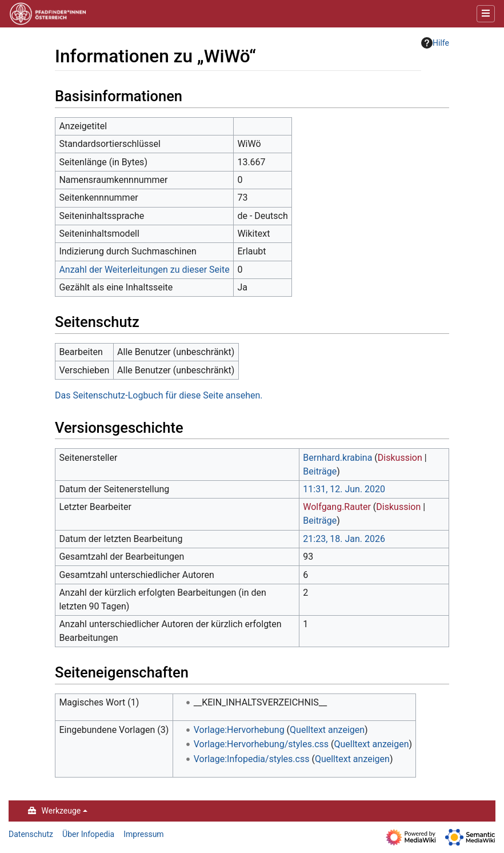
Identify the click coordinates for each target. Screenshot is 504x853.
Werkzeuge (61, 811)
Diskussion (400, 458)
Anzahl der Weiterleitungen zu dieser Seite (144, 270)
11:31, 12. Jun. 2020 (344, 489)
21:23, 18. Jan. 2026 (344, 539)
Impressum (143, 834)
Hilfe (435, 43)
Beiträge (320, 471)
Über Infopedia (88, 834)
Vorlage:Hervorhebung (239, 730)
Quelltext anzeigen (327, 730)
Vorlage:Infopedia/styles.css (252, 759)
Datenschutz (31, 834)
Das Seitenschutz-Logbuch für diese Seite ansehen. (159, 395)
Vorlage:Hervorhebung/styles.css (261, 744)
